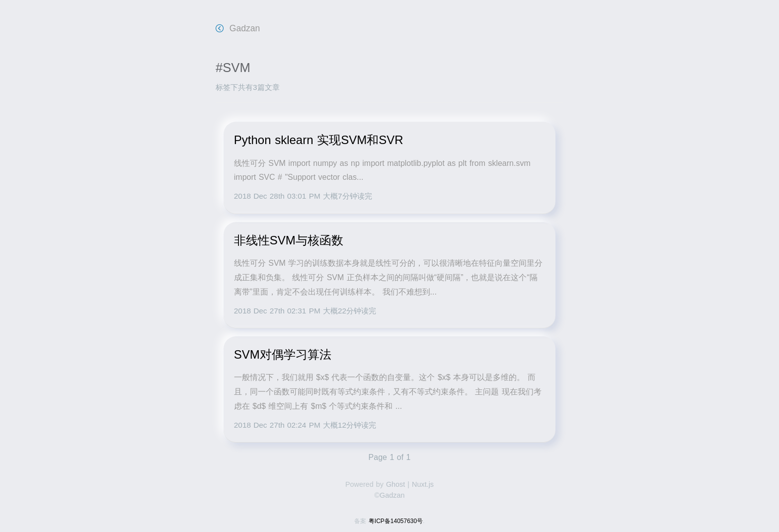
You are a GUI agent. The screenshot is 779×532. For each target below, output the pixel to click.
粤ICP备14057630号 (396, 521)
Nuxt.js (423, 484)
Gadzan (238, 28)
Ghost (395, 484)
